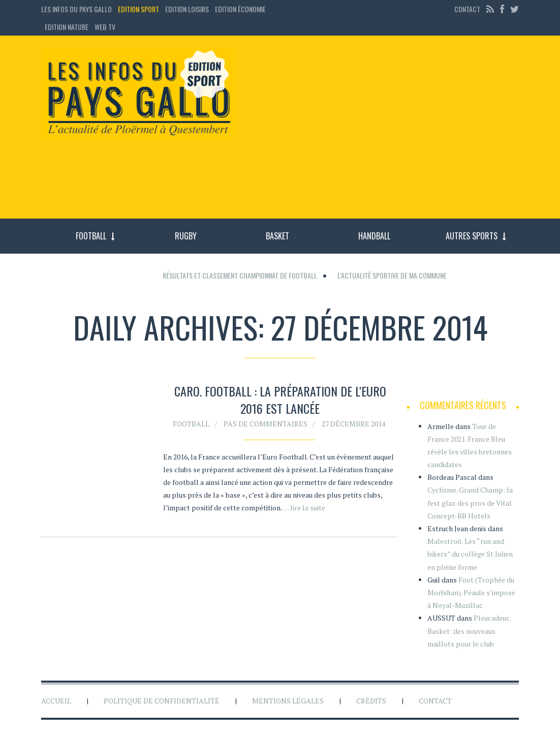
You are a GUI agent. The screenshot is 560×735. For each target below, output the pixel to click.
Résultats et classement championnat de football (240, 275)
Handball (374, 236)
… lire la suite (304, 511)
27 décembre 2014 (353, 426)
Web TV (105, 27)
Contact (467, 9)
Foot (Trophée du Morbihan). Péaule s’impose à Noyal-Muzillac (471, 592)
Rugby (186, 236)
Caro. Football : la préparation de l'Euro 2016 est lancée (280, 403)
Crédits (371, 701)
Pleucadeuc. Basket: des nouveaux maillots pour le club (469, 631)
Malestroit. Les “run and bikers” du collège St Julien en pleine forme (470, 554)
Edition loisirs (187, 9)
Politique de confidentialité (162, 701)
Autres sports (472, 236)
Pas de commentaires (266, 426)
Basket (277, 236)
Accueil (56, 701)
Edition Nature (67, 27)
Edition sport (138, 9)
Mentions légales (288, 701)
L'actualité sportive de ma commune (392, 275)
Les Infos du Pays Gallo (76, 9)
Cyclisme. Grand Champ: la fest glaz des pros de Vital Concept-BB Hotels (470, 502)
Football (91, 236)
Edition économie (240, 9)
